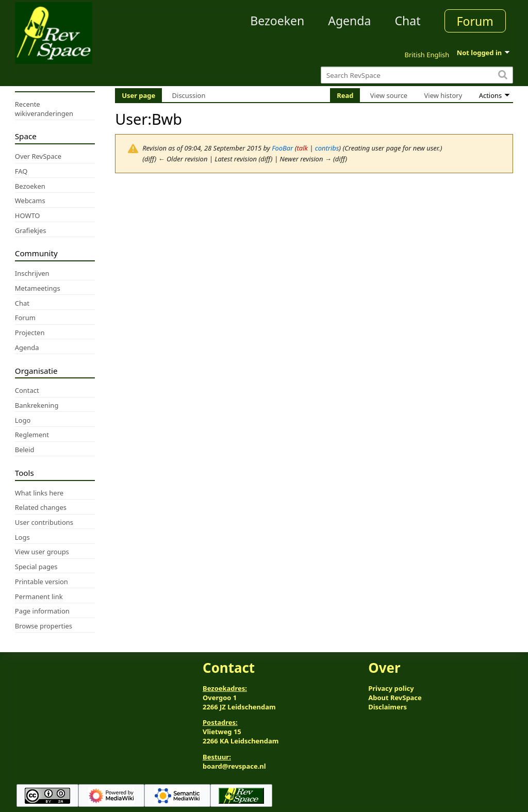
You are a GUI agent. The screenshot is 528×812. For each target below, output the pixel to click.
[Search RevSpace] (417, 75)
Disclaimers (387, 707)
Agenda (349, 21)
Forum (475, 21)
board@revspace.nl (234, 766)
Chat (407, 21)
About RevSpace (395, 698)
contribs (327, 148)
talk (302, 148)
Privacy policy (391, 688)
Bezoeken (277, 21)
